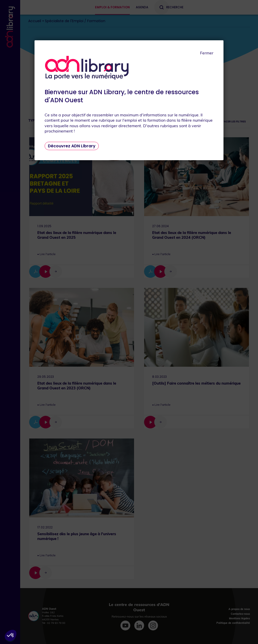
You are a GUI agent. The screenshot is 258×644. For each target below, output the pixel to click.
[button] (11, 635)
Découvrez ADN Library (72, 146)
